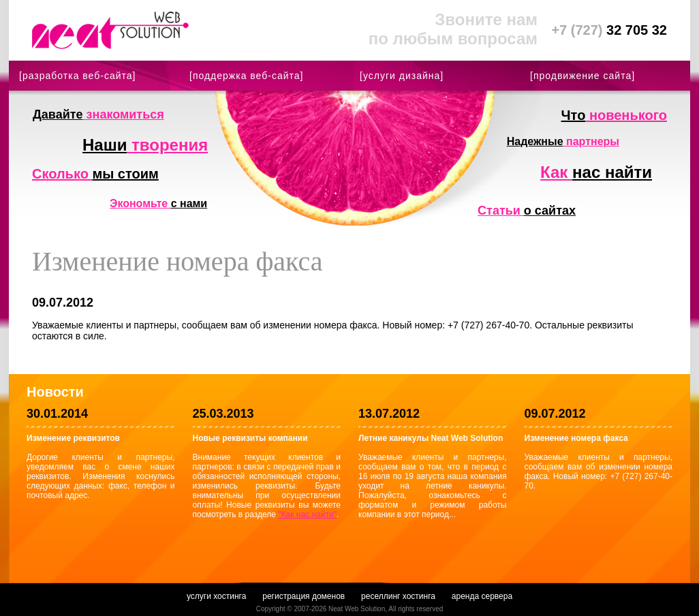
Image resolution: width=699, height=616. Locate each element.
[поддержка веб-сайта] (246, 76)
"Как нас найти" (307, 514)
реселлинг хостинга (398, 596)
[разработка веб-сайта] (77, 76)
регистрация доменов (304, 596)
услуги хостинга (216, 596)
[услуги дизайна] (402, 76)
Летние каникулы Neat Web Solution (431, 438)
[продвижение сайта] (582, 76)
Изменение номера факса (576, 438)
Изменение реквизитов (73, 438)
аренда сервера (482, 596)
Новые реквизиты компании (250, 438)
